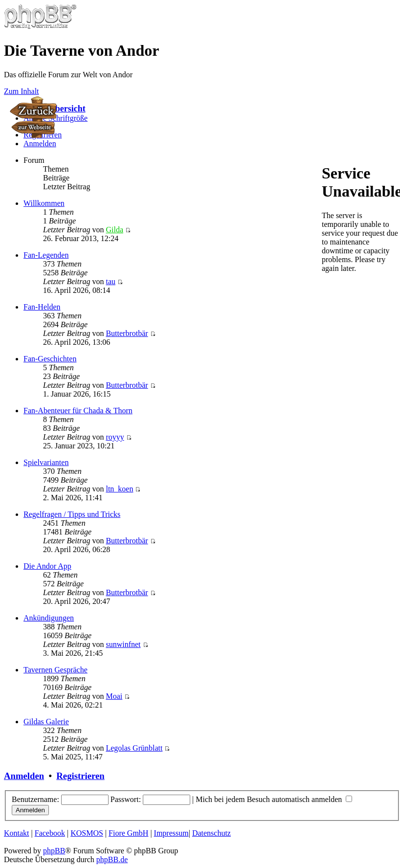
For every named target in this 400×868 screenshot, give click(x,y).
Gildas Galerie (46, 722)
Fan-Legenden (46, 255)
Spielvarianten (46, 462)
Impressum (171, 833)
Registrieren (80, 776)
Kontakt (17, 833)
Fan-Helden (42, 307)
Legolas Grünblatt (134, 748)
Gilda (114, 230)
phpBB (54, 851)
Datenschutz (211, 833)
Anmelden (40, 144)
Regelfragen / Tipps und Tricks (72, 514)
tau (111, 281)
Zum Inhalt (22, 91)
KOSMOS (87, 833)
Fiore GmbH (128, 833)
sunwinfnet (123, 644)
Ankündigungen (49, 618)
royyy (115, 437)
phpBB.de (112, 859)
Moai (114, 696)
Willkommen (44, 203)
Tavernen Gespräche (56, 670)
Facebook (50, 833)
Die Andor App (47, 566)
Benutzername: (35, 799)
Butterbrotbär (127, 333)
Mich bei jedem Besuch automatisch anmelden (274, 799)
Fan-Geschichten (50, 359)
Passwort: (126, 799)
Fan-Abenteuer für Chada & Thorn (78, 411)
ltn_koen (119, 489)
